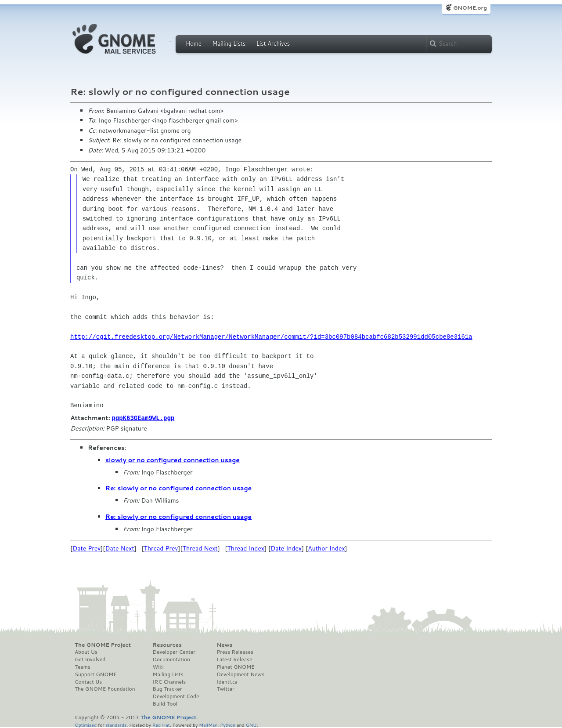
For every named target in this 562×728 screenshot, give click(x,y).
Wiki (158, 666)
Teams (83, 666)
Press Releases (235, 652)
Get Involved (90, 659)
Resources (167, 645)
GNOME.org (470, 8)
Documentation (171, 659)
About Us (86, 652)
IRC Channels (169, 681)
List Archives (273, 43)
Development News (240, 674)
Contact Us (88, 681)
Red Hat (161, 724)
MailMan (208, 724)
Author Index (326, 548)
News (224, 645)
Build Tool (165, 703)
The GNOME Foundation (105, 688)
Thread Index (246, 548)
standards (116, 724)
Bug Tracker (168, 688)
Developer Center (174, 652)
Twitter (225, 688)
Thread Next (200, 548)
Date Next (119, 548)
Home (194, 43)
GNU (251, 724)
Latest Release (234, 659)
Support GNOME (96, 674)
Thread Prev (161, 548)
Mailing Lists (229, 43)
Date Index (286, 548)
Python (228, 724)
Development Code (176, 696)
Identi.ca (227, 681)
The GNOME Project (103, 645)
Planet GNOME (235, 666)
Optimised (86, 724)
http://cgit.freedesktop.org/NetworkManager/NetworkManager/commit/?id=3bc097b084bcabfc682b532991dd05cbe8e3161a (271, 337)
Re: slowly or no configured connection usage (178, 488)
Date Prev (86, 548)
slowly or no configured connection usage (173, 460)
